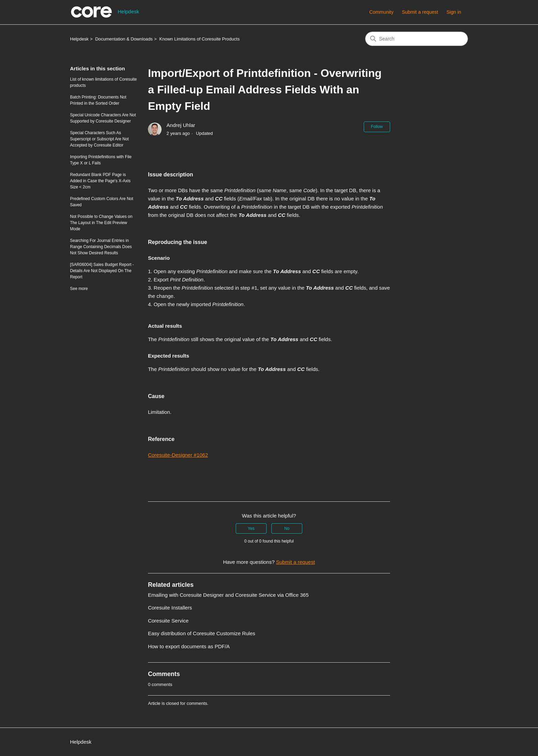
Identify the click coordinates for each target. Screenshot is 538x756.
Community (381, 12)
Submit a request (420, 12)
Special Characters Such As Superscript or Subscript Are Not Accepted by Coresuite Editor (99, 139)
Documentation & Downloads (124, 39)
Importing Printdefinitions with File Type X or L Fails (101, 160)
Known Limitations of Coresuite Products (199, 39)
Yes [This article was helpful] (251, 528)
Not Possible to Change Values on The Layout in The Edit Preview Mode (101, 223)
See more (79, 289)
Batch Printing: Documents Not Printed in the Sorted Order (98, 100)
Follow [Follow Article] (377, 127)
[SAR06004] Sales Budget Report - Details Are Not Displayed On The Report (102, 271)
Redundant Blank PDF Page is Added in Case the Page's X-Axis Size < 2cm (100, 181)
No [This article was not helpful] (287, 528)
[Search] (417, 39)
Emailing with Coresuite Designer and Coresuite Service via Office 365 (228, 595)
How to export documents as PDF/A (189, 646)
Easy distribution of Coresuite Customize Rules (202, 633)
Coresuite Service (168, 620)
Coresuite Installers (170, 608)
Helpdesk (79, 39)
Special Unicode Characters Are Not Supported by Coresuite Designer (103, 118)
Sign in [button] (454, 12)
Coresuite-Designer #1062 (178, 455)
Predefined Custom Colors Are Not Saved (102, 202)
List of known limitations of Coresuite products (103, 82)
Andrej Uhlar (181, 125)
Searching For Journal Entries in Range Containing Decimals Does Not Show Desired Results (101, 247)
